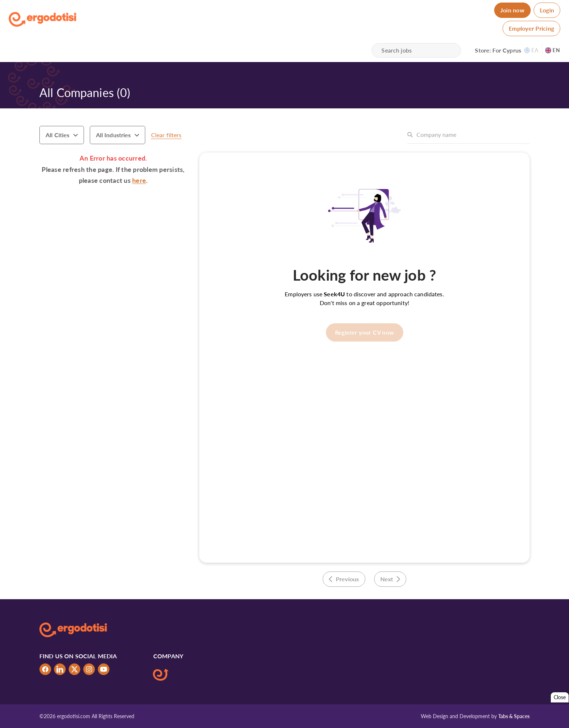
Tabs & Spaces (514, 716)
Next (390, 579)
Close (560, 697)
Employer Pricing (531, 28)
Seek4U (334, 294)
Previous (344, 579)
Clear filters (166, 135)
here (139, 180)
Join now (512, 10)
